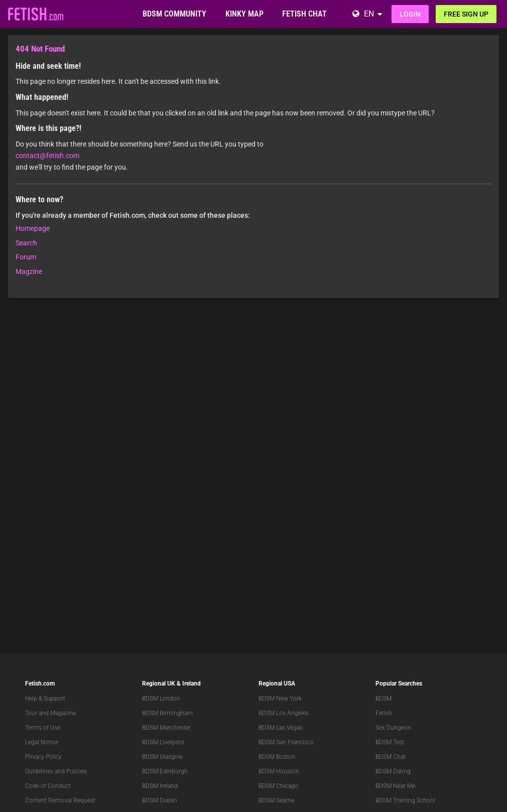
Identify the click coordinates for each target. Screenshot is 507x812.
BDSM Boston (277, 757)
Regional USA (277, 684)
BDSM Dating (393, 771)
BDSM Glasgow (162, 757)
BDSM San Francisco (286, 742)
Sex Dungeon (393, 728)
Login (410, 14)
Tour (31, 713)
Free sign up (466, 14)
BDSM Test (390, 742)
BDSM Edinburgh (165, 771)
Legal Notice (42, 742)
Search (26, 243)
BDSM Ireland (160, 786)
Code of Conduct (48, 786)
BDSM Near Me (395, 786)
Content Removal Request (60, 800)
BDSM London (161, 699)
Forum (26, 257)
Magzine (29, 272)
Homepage (33, 228)
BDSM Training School (405, 800)
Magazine (63, 713)
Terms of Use (43, 728)
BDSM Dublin (160, 800)
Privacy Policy (43, 757)
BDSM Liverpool (163, 742)
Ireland (192, 684)
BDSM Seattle (276, 800)
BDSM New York (280, 699)
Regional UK (159, 684)
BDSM (384, 699)
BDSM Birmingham (167, 713)
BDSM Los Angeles (284, 713)
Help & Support (45, 699)
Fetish (384, 713)
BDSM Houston (279, 771)
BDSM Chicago (278, 786)
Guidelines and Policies (56, 771)
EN (369, 14)
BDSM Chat (391, 757)
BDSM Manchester (166, 728)
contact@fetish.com (47, 156)
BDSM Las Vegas (281, 728)
